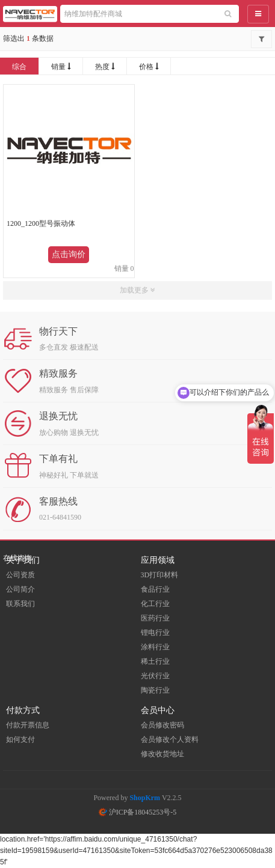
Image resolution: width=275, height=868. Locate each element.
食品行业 (155, 589)
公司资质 (20, 575)
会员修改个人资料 (170, 739)
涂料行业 (155, 647)
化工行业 (155, 604)
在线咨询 (17, 558)
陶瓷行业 (155, 690)
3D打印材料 (160, 575)
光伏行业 (155, 676)
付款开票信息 (28, 725)
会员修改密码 (162, 725)
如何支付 (20, 739)
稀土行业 (155, 661)
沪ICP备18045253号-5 (138, 812)
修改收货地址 (162, 754)
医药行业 (155, 618)
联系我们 (20, 604)
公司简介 (20, 589)
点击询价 (69, 254)
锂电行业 (155, 633)
